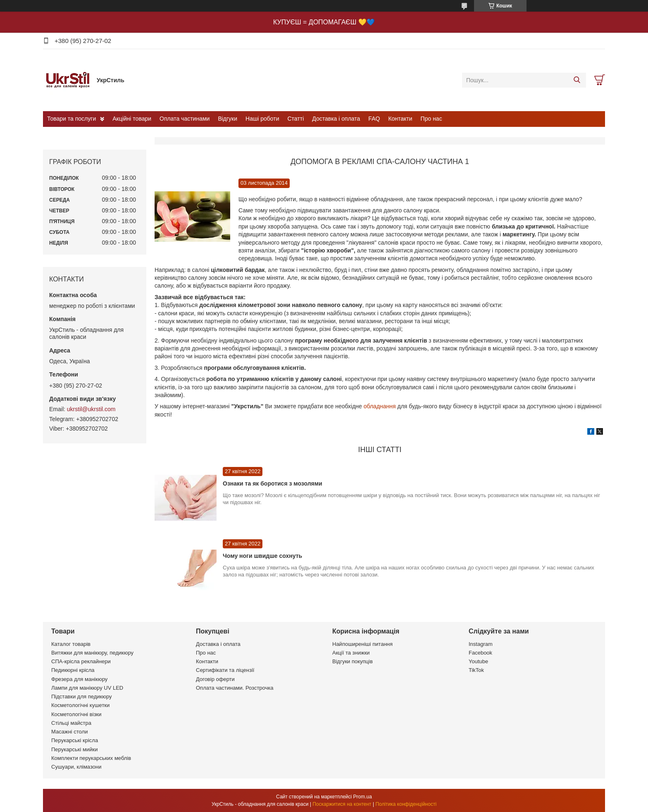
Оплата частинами (185, 119)
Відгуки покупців (353, 661)
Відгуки (228, 119)
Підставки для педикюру (82, 697)
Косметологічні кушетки (80, 705)
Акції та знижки (351, 653)
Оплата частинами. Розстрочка (235, 688)
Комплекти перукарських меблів (91, 758)
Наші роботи (262, 119)
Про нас (431, 119)
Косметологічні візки (76, 714)
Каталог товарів (71, 644)
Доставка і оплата (336, 119)
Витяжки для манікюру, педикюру (92, 653)
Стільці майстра (71, 723)
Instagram (481, 644)
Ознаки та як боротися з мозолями (273, 483)
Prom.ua (363, 797)
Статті (296, 119)
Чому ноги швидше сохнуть (262, 556)
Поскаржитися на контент (342, 804)
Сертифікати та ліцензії (225, 670)
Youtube (478, 661)
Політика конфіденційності (406, 804)
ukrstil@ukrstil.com (91, 409)
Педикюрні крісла (73, 670)
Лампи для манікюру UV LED (87, 688)
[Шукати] (577, 80)
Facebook (480, 653)
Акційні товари (132, 119)
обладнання (381, 406)
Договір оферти (215, 679)
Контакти (400, 119)
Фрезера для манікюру (79, 679)
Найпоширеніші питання (362, 644)
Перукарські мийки (74, 749)
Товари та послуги (71, 119)
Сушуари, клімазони (76, 767)
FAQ (374, 119)
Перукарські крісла (75, 740)
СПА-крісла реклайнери (81, 661)
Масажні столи (69, 732)
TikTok (476, 670)
